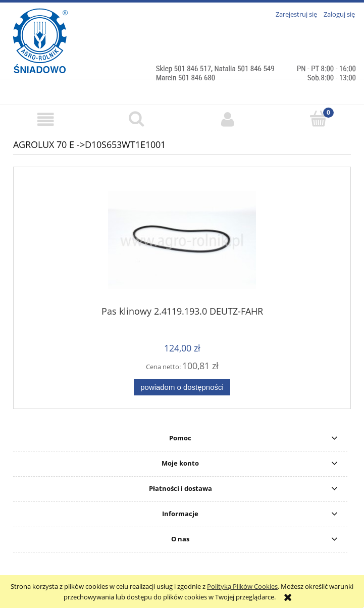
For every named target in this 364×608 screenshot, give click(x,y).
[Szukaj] (136, 119)
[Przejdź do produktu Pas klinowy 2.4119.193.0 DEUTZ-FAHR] (182, 240)
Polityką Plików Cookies (242, 586)
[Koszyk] (319, 119)
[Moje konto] (228, 119)
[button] (45, 119)
